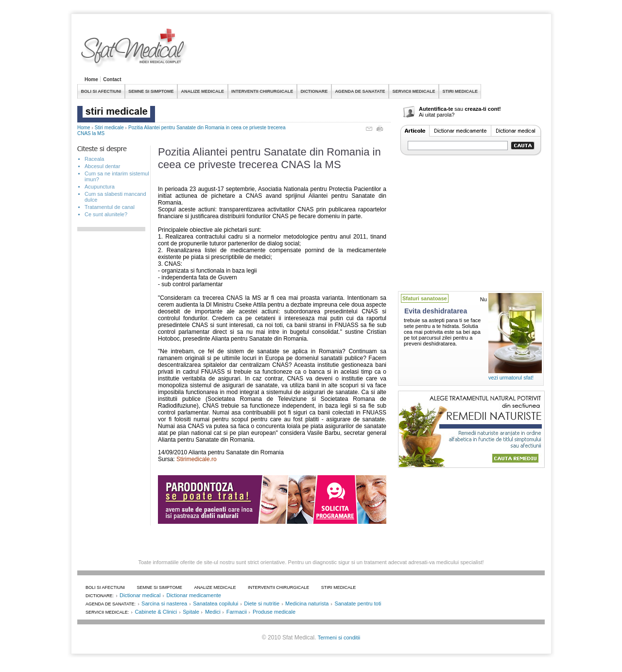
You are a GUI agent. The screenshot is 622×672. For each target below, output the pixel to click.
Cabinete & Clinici (156, 612)
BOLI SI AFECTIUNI (101, 91)
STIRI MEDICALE (460, 91)
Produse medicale (274, 612)
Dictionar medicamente (194, 595)
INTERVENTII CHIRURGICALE (262, 91)
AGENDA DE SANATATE (360, 91)
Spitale (191, 612)
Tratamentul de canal (110, 207)
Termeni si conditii (339, 638)
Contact (112, 79)
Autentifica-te (436, 109)
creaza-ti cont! (483, 109)
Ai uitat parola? (437, 115)
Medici (213, 612)
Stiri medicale (109, 128)
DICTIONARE (314, 91)
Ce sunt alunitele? (106, 214)
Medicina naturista (307, 603)
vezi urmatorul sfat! (511, 378)
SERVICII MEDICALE (414, 91)
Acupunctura (100, 187)
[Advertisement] (368, 51)
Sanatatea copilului (216, 603)
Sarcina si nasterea (164, 603)
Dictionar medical (140, 595)
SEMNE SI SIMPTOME (151, 91)
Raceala (94, 159)
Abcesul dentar (102, 166)
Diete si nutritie (262, 603)
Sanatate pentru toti (358, 603)
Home (91, 79)
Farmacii (237, 612)
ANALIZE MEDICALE (203, 91)
